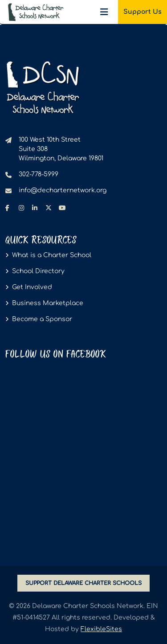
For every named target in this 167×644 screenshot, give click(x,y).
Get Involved (32, 287)
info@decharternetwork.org (63, 190)
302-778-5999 (39, 174)
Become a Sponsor (42, 319)
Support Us (143, 12)
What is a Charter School (52, 255)
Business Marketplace (48, 303)
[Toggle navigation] (104, 12)
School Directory (38, 271)
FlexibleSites (101, 629)
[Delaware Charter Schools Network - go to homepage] (43, 87)
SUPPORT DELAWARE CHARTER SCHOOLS (83, 583)
